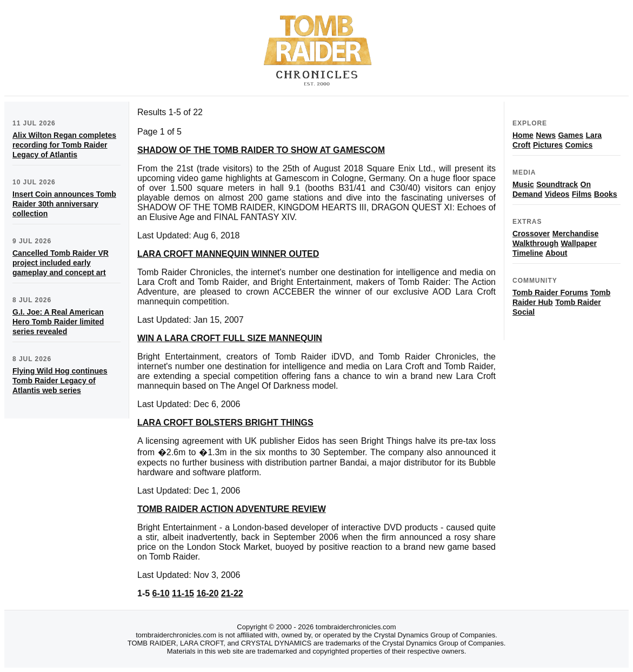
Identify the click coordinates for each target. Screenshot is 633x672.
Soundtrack (557, 184)
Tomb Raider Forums (550, 292)
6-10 (161, 593)
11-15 (183, 593)
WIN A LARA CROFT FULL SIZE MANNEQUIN (230, 338)
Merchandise (576, 234)
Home (523, 135)
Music (523, 184)
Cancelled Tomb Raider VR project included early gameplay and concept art (61, 263)
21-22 (232, 593)
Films (582, 194)
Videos (557, 194)
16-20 (207, 593)
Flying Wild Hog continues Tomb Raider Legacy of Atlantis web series (60, 381)
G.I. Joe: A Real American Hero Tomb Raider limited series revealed (58, 322)
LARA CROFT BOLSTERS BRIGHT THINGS (225, 423)
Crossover (531, 234)
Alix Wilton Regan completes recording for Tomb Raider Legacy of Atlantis (64, 145)
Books (606, 194)
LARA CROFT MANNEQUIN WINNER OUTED (228, 254)
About (556, 253)
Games (571, 135)
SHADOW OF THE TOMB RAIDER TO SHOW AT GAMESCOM (261, 150)
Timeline (528, 253)
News (546, 135)
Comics (579, 145)
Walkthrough (535, 243)
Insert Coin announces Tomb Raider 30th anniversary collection (64, 204)
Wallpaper (578, 243)
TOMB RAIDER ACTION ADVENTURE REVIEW (232, 509)
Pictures (548, 145)
